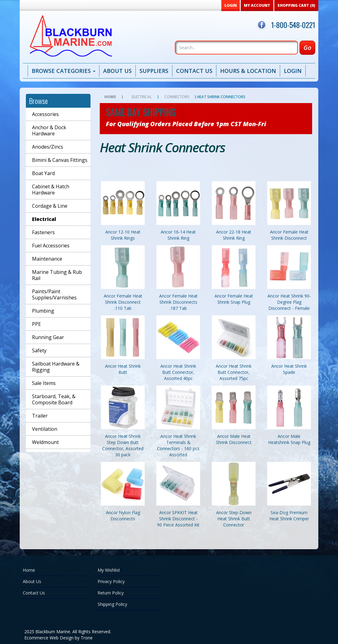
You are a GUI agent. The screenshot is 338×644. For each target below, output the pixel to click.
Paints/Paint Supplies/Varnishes (54, 294)
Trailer (40, 416)
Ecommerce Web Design (49, 638)
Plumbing (43, 311)
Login (293, 71)
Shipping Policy (112, 604)
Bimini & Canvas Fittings (60, 160)
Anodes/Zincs (48, 147)
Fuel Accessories (51, 246)
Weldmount (45, 442)
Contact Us (194, 71)
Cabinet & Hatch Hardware (51, 190)
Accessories (45, 114)
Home (110, 97)
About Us (117, 71)
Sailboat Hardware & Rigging (56, 367)
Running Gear (48, 337)
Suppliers (154, 71)
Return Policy (111, 593)
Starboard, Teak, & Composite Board (54, 399)
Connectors (177, 97)
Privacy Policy (111, 581)
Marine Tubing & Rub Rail (57, 275)
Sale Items (44, 383)
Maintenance (47, 259)
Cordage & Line (50, 206)
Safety (39, 350)
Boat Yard (43, 173)
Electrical (44, 219)
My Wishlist (109, 570)
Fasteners (43, 232)
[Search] (236, 48)
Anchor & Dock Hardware (49, 130)
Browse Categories (64, 71)
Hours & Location (248, 71)
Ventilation (45, 429)
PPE (36, 324)
